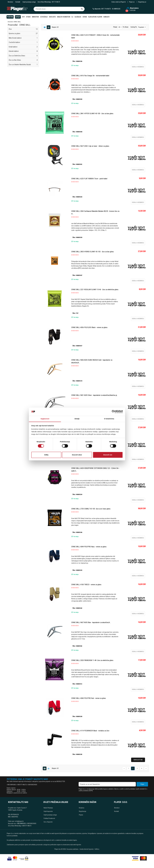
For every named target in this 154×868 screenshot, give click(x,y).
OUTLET (18, 17)
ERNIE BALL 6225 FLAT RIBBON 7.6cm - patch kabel (89, 179)
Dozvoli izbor (77, 455)
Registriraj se (142, 2)
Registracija (83, 811)
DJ (72, 17)
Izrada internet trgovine (87, 849)
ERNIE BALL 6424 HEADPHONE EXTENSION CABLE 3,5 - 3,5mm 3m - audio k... (95, 469)
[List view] (45, 27)
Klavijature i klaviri (95, 17)
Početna (10, 17)
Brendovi (10, 2)
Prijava (81, 815)
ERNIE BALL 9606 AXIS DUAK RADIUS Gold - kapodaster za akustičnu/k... (92, 361)
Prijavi (142, 784)
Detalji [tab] (77, 419)
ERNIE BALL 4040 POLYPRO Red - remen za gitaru (89, 698)
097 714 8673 (56, 2)
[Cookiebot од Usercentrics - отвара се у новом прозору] (113, 412)
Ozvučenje (44, 17)
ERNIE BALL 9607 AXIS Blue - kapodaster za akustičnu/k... (91, 622)
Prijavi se (132, 2)
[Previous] (124, 768)
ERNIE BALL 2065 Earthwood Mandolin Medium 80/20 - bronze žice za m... (95, 212)
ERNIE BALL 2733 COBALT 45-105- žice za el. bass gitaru (91, 509)
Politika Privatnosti (49, 818)
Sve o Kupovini (48, 822)
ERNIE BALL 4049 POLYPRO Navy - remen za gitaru (89, 547)
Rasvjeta (52, 17)
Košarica (82, 808)
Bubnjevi (106, 17)
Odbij (46, 455)
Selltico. (97, 849)
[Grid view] (49, 27)
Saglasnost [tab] (45, 419)
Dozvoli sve (108, 455)
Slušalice (78, 17)
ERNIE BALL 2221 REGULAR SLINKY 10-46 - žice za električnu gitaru (95, 290)
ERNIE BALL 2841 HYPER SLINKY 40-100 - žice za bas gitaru (92, 114)
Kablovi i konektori (64, 17)
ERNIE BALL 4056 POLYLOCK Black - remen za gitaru (89, 327)
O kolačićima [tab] (109, 419)
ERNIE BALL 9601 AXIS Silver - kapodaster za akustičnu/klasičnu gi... (95, 395)
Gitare (85, 17)
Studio (28, 17)
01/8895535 (116, 9)
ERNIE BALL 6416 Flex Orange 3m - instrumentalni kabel (90, 76)
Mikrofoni (35, 17)
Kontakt (18, 2)
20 (119, 27)
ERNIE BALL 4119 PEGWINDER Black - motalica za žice (90, 731)
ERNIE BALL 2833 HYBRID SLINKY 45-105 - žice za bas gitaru (93, 252)
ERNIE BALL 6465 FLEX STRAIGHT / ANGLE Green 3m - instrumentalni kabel (95, 36)
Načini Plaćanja (48, 808)
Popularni (141, 27)
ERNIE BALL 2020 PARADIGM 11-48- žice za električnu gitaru (92, 660)
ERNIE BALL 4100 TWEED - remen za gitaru (86, 585)
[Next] (146, 768)
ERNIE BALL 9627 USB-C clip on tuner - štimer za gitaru (90, 146)
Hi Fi (23, 17)
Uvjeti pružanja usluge (29, 2)
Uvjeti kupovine (48, 811)
